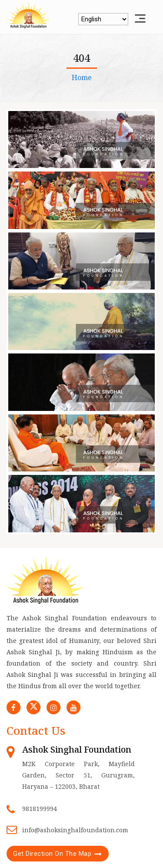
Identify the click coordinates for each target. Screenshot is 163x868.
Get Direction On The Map (52, 854)
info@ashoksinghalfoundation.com (75, 830)
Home (82, 77)
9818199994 (40, 809)
